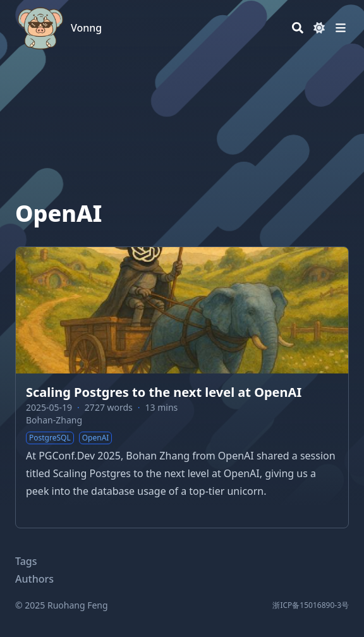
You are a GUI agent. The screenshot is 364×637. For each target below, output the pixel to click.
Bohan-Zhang (54, 420)
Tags (26, 561)
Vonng (86, 28)
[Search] (298, 28)
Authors (34, 579)
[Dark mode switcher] (319, 28)
